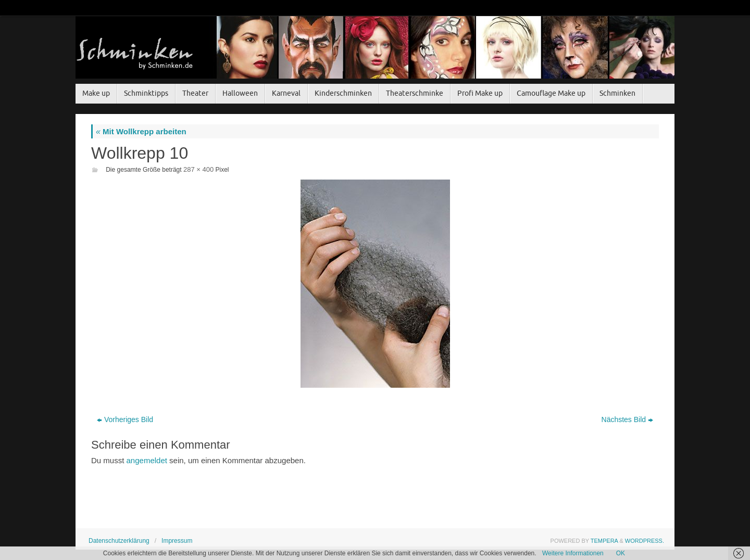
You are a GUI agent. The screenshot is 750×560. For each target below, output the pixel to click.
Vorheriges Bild (125, 419)
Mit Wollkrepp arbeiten (141, 131)
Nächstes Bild (628, 419)
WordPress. (645, 541)
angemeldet (147, 460)
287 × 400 (198, 169)
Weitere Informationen (573, 553)
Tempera (604, 541)
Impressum (177, 541)
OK (621, 553)
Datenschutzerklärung (119, 541)
